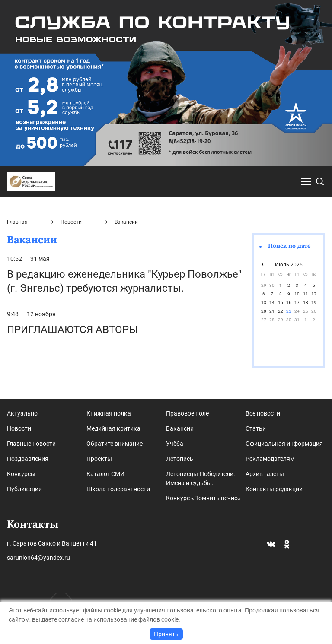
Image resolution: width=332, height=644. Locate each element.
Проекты (99, 459)
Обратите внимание (115, 444)
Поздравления (28, 459)
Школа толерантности (118, 489)
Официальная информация (284, 444)
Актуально (22, 413)
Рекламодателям (270, 459)
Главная (17, 222)
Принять (166, 634)
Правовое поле (187, 413)
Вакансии (180, 428)
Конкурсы (21, 474)
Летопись (180, 459)
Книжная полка (109, 413)
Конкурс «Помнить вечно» (203, 498)
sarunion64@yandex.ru (38, 558)
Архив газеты (265, 474)
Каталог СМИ (105, 474)
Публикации (24, 489)
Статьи (256, 428)
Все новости (263, 413)
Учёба (175, 444)
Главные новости (31, 444)
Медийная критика (113, 428)
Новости (71, 222)
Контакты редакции (274, 489)
